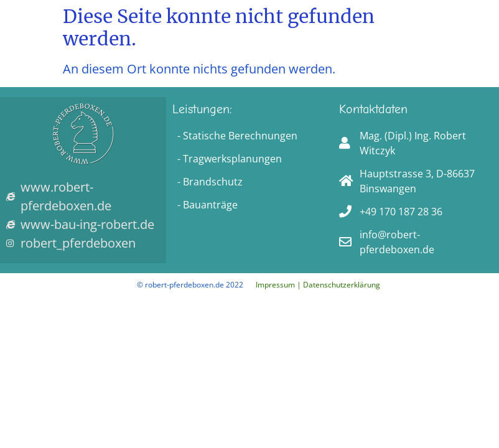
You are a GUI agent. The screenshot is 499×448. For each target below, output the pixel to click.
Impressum (275, 285)
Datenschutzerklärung (342, 285)
